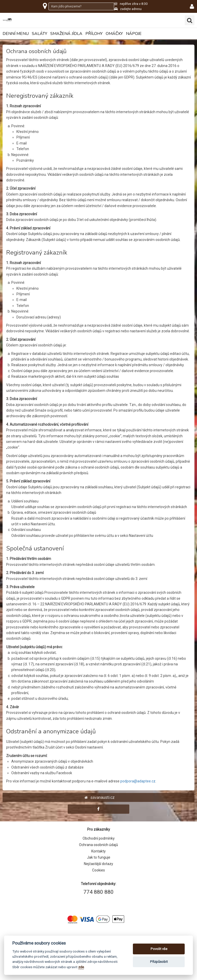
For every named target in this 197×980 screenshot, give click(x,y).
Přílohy (94, 34)
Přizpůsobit (159, 962)
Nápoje (134, 34)
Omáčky (114, 34)
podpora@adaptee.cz (138, 781)
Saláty (40, 34)
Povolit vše (159, 949)
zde (81, 967)
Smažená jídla (66, 34)
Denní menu (16, 34)
